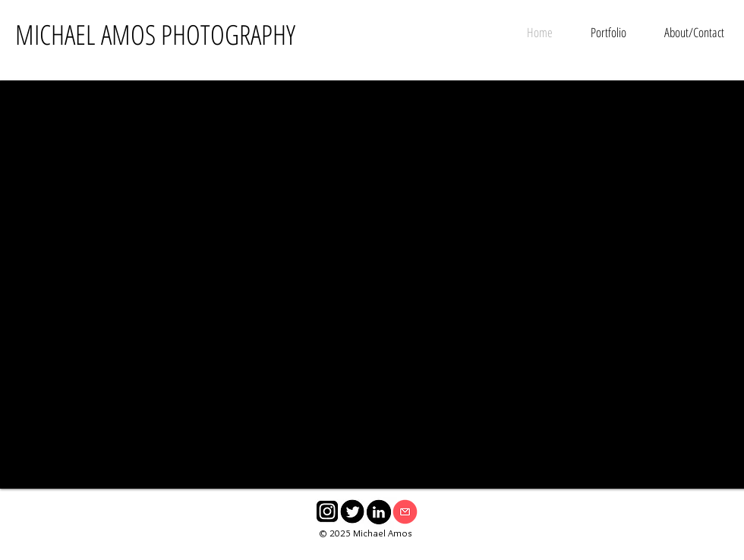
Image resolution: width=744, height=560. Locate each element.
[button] (608, 32)
